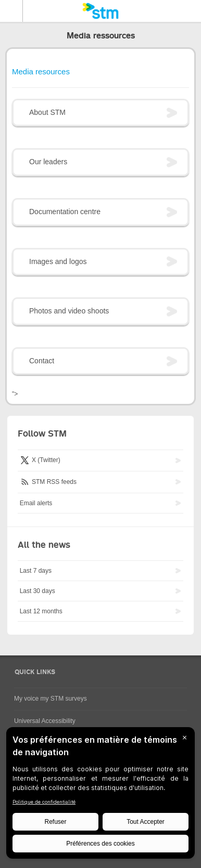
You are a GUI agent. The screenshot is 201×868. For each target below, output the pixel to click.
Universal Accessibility (45, 721)
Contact (42, 361)
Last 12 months (41, 611)
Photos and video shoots (69, 311)
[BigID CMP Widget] (100, 795)
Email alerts (36, 503)
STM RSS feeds (48, 481)
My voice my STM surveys (51, 699)
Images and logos (58, 261)
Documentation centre (65, 212)
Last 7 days (36, 571)
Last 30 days (37, 591)
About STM (47, 112)
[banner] (100, 11)
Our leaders (48, 162)
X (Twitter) (40, 460)
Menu (11, 11)
